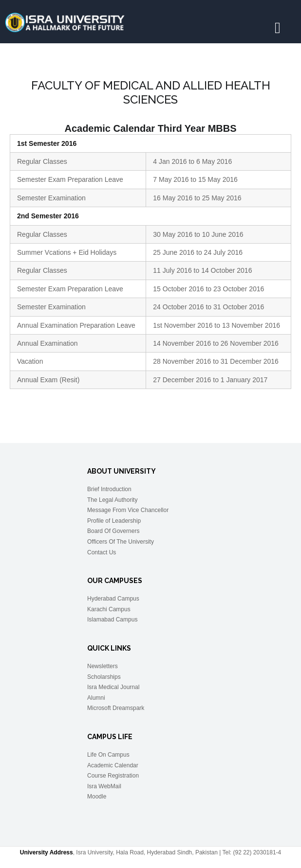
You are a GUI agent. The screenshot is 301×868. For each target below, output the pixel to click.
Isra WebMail (104, 786)
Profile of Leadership (114, 521)
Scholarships (104, 677)
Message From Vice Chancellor (128, 510)
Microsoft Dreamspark (116, 708)
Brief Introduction (109, 489)
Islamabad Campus (112, 620)
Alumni (96, 698)
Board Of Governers (113, 531)
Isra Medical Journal (113, 687)
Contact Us (102, 552)
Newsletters (103, 666)
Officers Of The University (121, 542)
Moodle (97, 797)
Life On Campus (108, 755)
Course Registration (113, 776)
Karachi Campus (109, 609)
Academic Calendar (113, 765)
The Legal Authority (112, 500)
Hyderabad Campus (113, 599)
